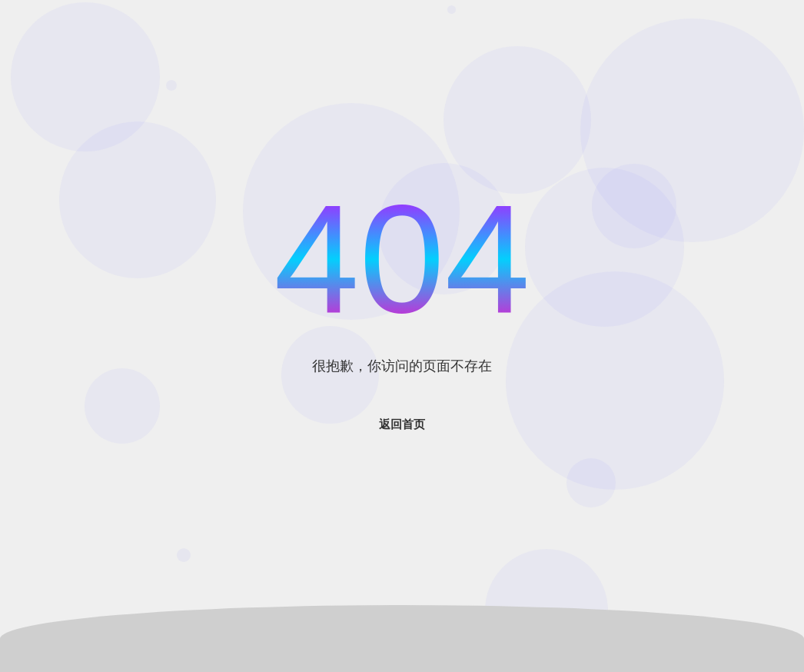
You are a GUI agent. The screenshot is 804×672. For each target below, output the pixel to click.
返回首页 (402, 424)
